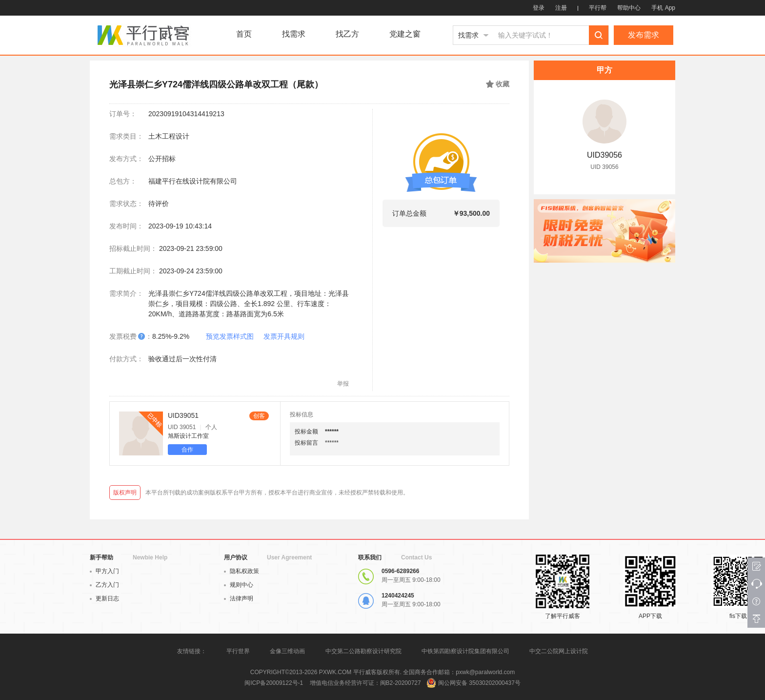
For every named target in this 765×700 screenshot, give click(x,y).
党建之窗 (405, 34)
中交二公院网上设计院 (559, 651)
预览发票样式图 (230, 336)
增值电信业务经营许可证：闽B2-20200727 (365, 683)
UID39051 (183, 415)
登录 (539, 8)
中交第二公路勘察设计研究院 (364, 651)
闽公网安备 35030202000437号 (479, 683)
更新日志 (104, 598)
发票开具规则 (284, 336)
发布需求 (644, 35)
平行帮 (598, 8)
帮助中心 (629, 8)
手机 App (663, 8)
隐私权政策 (242, 571)
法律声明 (239, 598)
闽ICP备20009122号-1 (274, 683)
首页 (244, 34)
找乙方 (347, 34)
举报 (343, 384)
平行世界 (238, 651)
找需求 (294, 34)
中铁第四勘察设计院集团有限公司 (465, 651)
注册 (561, 8)
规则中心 (239, 585)
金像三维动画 (287, 651)
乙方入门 (104, 585)
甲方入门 (104, 571)
